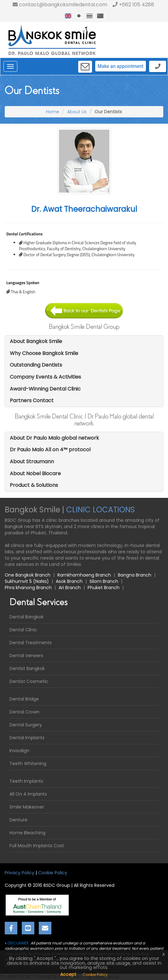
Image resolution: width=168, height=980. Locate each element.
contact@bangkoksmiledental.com (60, 5)
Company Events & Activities (45, 377)
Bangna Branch (135, 575)
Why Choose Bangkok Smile (44, 353)
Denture (18, 820)
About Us (77, 112)
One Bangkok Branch (28, 575)
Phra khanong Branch (28, 588)
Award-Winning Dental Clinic (45, 389)
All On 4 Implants (28, 794)
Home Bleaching (27, 833)
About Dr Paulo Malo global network (54, 438)
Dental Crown (24, 712)
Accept (68, 974)
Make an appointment (121, 66)
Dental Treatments (31, 643)
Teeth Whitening (28, 763)
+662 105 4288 (133, 5)
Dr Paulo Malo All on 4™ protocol (50, 450)
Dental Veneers (26, 656)
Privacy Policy (20, 873)
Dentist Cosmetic (29, 681)
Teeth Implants (26, 781)
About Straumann (32, 462)
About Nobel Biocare (35, 473)
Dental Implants (27, 738)
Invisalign (19, 751)
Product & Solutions (34, 485)
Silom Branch (104, 581)
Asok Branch (69, 581)
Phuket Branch (104, 588)
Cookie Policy (53, 873)
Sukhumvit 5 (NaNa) (27, 581)
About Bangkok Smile (36, 341)
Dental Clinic (23, 630)
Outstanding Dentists (36, 365)
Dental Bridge (24, 699)
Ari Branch (70, 588)
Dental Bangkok (26, 617)
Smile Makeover (27, 807)
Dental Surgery (26, 725)
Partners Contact (32, 400)
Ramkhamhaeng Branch (84, 575)
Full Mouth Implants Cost (37, 846)
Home (53, 112)
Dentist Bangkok (27, 668)
